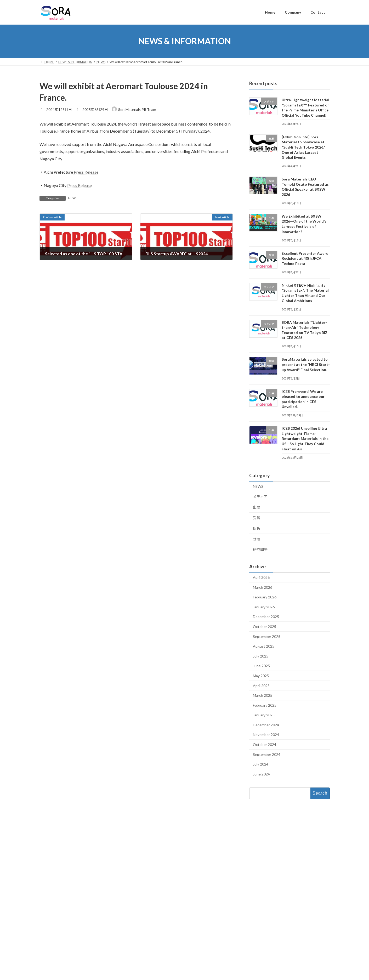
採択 (257, 528)
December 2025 (266, 617)
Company (149, 850)
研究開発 (260, 550)
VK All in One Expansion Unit (218, 974)
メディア (260, 497)
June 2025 (261, 666)
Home (146, 841)
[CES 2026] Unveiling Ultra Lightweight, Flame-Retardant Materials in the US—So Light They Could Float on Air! (305, 438)
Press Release (86, 172)
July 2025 (261, 656)
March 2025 (263, 695)
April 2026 (261, 577)
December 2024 (266, 725)
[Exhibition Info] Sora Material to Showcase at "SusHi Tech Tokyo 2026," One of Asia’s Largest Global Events (303, 147)
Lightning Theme (183, 974)
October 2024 (265, 744)
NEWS (73, 198)
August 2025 (264, 646)
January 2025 (264, 715)
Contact (147, 858)
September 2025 (267, 636)
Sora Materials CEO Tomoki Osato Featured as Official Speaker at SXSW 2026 (281, 880)
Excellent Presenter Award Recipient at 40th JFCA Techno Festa (305, 258)
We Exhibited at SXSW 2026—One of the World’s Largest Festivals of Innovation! (282, 897)
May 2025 (261, 675)
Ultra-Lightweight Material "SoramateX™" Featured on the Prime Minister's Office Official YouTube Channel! (283, 848)
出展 (257, 507)
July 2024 (261, 764)
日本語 (256, 949)
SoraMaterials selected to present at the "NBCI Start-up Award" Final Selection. (305, 364)
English (256, 942)
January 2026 (264, 607)
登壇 (257, 539)
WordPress (156, 974)
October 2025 (265, 627)
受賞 (257, 518)
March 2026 (263, 587)
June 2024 (261, 774)
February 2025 (265, 705)
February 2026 (265, 597)
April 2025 (261, 685)
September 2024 (267, 754)
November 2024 (266, 735)
